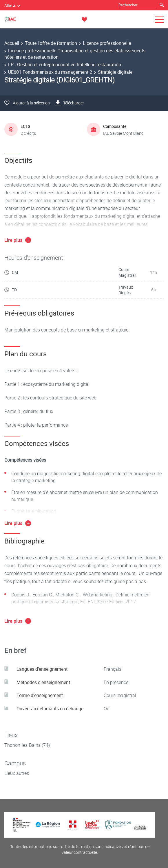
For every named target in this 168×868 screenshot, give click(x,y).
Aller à (12, 5)
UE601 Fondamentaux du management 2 (50, 72)
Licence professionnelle (107, 43)
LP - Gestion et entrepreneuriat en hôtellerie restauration (65, 64)
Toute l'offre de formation (51, 43)
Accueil (12, 43)
